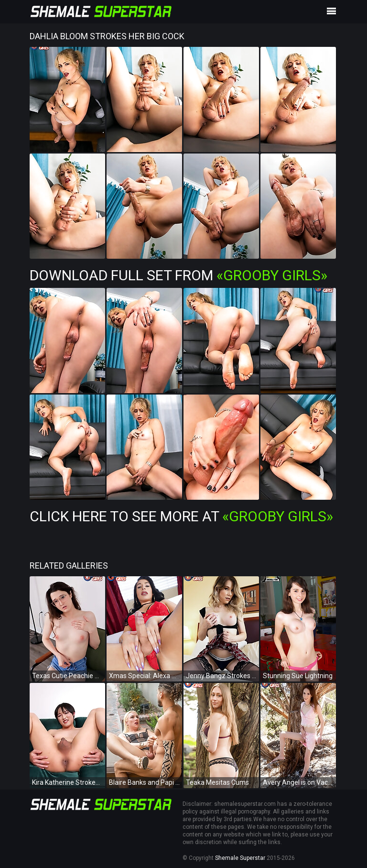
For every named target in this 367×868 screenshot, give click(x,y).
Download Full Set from (178, 275)
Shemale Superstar (240, 858)
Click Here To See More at (181, 516)
